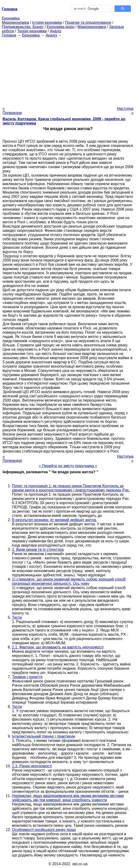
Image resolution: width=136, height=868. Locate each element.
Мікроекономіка (15, 23)
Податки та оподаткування (88, 23)
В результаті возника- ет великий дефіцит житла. (54, 520)
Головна (9, 35)
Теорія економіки (32, 31)
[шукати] (91, 9)
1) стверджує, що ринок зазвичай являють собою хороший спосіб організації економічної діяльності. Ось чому (69, 581)
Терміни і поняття (27, 677)
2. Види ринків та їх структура (38, 550)
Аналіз (56, 31)
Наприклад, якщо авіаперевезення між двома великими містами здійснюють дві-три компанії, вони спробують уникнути (68, 798)
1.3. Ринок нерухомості (32, 766)
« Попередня (12, 111)
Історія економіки (47, 23)
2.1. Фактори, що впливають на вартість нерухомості (58, 647)
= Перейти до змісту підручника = (68, 466)
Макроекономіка (92, 27)
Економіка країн (61, 27)
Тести (17, 617)
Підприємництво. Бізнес (23, 27)
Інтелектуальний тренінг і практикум (43, 736)
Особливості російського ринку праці (44, 830)
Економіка (11, 18)
